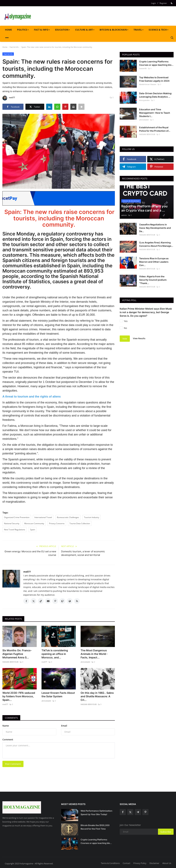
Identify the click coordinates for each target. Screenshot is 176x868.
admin (124, 215)
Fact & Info (14, 47)
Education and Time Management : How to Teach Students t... (155, 113)
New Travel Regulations (15, 530)
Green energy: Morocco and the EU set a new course (30, 553)
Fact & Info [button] (42, 30)
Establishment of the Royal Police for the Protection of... (155, 129)
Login (153, 3)
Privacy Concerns (57, 523)
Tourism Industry (92, 517)
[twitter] (130, 812)
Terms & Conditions (110, 863)
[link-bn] (61, 198)
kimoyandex (144, 100)
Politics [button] (23, 30)
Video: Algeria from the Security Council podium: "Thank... (153, 280)
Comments (11, 718)
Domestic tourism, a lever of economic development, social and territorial (83, 553)
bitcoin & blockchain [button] (114, 30)
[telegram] (138, 812)
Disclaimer (154, 863)
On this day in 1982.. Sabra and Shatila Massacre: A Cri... (97, 696)
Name (6, 726)
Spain (33, 530)
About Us (167, 863)
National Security (12, 523)
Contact (127, 863)
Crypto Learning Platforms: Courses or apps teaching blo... (156, 63)
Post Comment (13, 764)
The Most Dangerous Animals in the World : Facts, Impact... (94, 654)
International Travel (43, 517)
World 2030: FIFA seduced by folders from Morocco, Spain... (19, 696)
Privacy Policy (140, 863)
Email (64, 726)
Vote (125, 339)
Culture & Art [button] (85, 30)
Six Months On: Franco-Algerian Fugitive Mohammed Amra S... (17, 654)
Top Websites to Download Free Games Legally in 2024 (154, 79)
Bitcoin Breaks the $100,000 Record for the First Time (95, 827)
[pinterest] (145, 812)
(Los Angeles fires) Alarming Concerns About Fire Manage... (156, 244)
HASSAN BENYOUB (10, 662)
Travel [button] (139, 30)
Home (8, 30)
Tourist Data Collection (80, 523)
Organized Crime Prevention (17, 517)
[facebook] (123, 812)
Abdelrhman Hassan (148, 84)
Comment (8, 739)
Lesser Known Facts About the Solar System (58, 695)
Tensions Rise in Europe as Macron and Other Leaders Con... (154, 262)
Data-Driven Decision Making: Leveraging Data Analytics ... (156, 95)
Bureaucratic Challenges (68, 517)
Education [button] (63, 30)
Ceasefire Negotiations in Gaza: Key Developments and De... (155, 228)
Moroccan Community (34, 523)
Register (163, 3)
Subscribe (166, 832)
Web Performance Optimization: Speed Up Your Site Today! (97, 813)
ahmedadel (85, 662)
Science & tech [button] (159, 30)
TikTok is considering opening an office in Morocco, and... (55, 654)
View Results (139, 338)
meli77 (9, 98)
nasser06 (143, 68)
